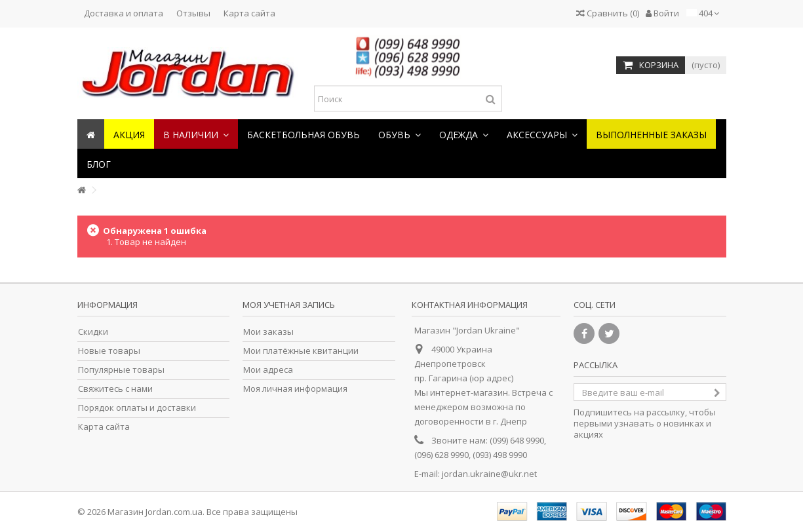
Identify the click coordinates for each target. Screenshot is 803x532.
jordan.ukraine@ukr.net (489, 474)
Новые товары (109, 351)
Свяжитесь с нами (115, 389)
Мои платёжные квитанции (301, 351)
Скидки (93, 332)
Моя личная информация (295, 389)
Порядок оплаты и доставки (137, 408)
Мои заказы (268, 332)
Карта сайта (249, 13)
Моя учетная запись (289, 305)
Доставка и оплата (124, 13)
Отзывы (193, 13)
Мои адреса (268, 370)
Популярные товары (121, 370)
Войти (662, 13)
